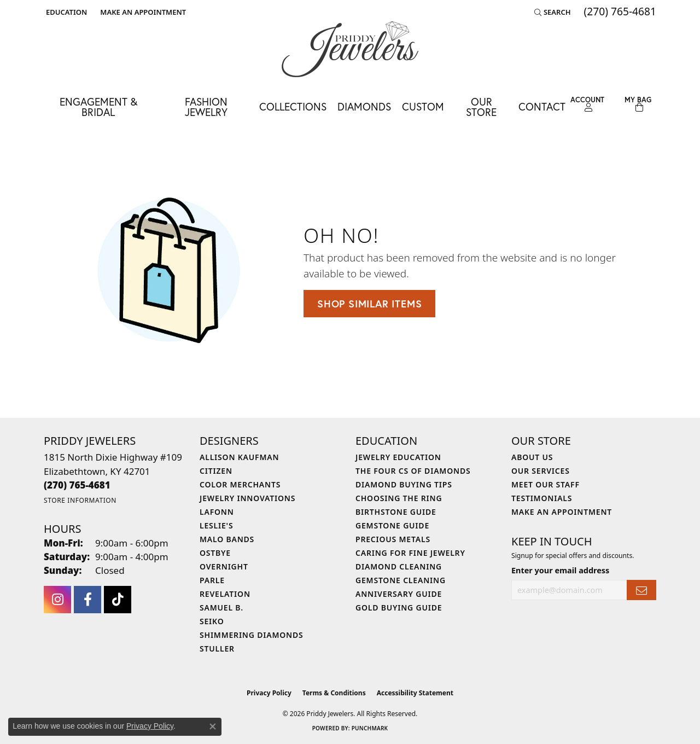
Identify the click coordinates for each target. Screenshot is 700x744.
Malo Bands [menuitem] (227, 539)
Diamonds (364, 106)
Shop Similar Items (369, 304)
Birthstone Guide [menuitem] (396, 512)
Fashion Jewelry (206, 107)
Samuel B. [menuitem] (221, 608)
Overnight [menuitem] (224, 566)
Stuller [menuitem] (217, 649)
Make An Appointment (562, 512)
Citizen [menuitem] (216, 471)
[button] (65, 12)
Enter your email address (560, 570)
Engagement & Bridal (98, 107)
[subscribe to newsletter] (641, 590)
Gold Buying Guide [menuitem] (399, 608)
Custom (423, 106)
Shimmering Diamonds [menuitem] (252, 635)
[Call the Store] (77, 485)
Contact (542, 106)
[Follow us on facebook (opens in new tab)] (87, 600)
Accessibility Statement (415, 693)
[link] (142, 12)
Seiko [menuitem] (212, 621)
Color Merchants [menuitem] (240, 484)
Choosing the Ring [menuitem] (399, 498)
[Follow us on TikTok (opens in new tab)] (118, 600)
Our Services (541, 471)
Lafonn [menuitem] (217, 512)
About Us (532, 457)
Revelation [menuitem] (225, 594)
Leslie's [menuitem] (216, 525)
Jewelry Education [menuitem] (398, 457)
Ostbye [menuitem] (215, 553)
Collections (293, 106)
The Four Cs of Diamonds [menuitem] (413, 471)
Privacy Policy (269, 693)
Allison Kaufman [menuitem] (239, 457)
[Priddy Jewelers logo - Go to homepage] (350, 49)
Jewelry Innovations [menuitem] (247, 498)
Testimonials (542, 498)
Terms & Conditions (334, 693)
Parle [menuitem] (212, 580)
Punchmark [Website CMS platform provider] (370, 728)
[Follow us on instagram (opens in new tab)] (57, 600)
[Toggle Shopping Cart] (638, 104)
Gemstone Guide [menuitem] (392, 525)
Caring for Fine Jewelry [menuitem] (410, 553)
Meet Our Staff (546, 484)
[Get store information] (80, 500)
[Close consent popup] (213, 726)
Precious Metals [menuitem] (393, 539)
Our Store (481, 107)
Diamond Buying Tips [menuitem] (404, 484)
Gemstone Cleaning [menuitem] (401, 580)
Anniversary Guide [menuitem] (399, 594)
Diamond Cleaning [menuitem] (399, 566)
